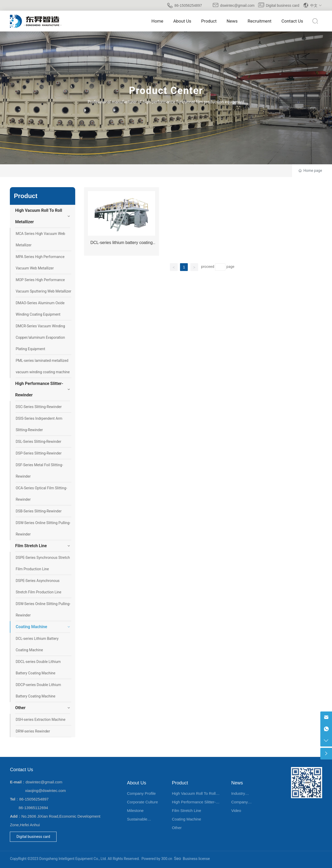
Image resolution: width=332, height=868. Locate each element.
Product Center (166, 91)
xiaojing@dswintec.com (46, 791)
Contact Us (21, 770)
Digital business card (283, 5)
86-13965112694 (33, 808)
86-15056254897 (188, 5)
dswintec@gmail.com (237, 5)
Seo (178, 859)
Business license (196, 859)
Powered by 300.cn (157, 859)
